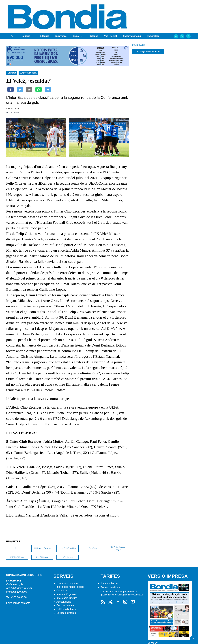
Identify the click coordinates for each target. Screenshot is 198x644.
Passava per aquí (132, 36)
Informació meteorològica (70, 587)
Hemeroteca (153, 36)
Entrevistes (61, 36)
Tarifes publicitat (109, 583)
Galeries (94, 36)
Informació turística (67, 598)
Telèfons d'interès (66, 609)
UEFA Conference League (118, 548)
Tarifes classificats (111, 587)
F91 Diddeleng (42, 557)
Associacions (64, 602)
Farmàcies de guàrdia (68, 583)
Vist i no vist (111, 36)
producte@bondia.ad (133, 595)
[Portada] (12, 36)
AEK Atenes (68, 557)
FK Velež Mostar (17, 557)
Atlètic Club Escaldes (42, 548)
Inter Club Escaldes (68, 548)
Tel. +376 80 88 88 (16, 597)
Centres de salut (66, 605)
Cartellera (62, 591)
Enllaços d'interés (66, 613)
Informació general (67, 594)
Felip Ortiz (93, 548)
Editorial (44, 36)
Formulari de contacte (18, 603)
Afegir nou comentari (148, 51)
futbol (17, 548)
